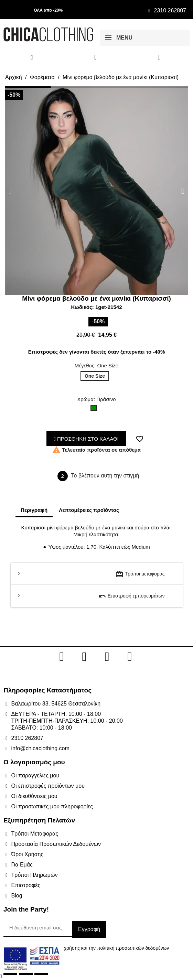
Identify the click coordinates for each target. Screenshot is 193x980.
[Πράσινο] (95, 410)
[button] (10, 191)
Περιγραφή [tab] (34, 510)
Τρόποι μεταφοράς (140, 574)
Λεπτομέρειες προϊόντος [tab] (89, 510)
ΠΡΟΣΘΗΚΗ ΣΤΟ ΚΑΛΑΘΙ (86, 439)
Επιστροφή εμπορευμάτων (131, 596)
